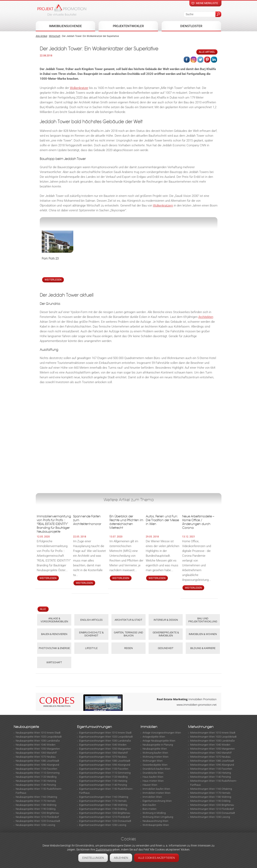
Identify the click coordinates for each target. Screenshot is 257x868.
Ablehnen (121, 858)
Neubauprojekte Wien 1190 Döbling (36, 809)
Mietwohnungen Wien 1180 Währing (211, 797)
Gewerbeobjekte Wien (155, 765)
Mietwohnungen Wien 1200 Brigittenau (212, 805)
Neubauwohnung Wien (155, 821)
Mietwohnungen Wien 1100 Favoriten (211, 769)
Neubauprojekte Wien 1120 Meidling (36, 777)
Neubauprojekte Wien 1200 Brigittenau (37, 813)
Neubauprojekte (26, 727)
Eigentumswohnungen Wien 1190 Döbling (103, 809)
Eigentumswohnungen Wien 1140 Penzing (103, 785)
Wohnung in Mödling (154, 813)
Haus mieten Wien (153, 781)
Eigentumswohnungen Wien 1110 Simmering (105, 773)
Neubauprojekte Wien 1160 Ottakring (36, 797)
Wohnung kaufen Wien (155, 753)
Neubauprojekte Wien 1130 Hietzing (36, 781)
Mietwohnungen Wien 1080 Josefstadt (212, 761)
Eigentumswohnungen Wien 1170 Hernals (103, 801)
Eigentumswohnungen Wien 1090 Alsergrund (105, 765)
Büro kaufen (149, 805)
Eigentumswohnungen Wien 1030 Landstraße (105, 741)
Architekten (206, 317)
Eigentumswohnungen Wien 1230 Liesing (103, 825)
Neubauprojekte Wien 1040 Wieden (36, 745)
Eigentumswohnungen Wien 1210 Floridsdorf (105, 817)
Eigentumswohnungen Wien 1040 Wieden (103, 745)
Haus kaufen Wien (153, 777)
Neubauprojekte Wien (155, 749)
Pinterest (207, 60)
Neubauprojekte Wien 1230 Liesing (35, 825)
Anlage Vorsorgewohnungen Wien (162, 733)
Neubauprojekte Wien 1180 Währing (36, 805)
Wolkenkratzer (79, 88)
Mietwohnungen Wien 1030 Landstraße (212, 741)
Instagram (194, 60)
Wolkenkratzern (163, 206)
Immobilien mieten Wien (157, 793)
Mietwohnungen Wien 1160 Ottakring (211, 789)
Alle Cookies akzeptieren (157, 858)
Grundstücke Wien (153, 773)
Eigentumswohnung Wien (157, 801)
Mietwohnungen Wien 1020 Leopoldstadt (213, 737)
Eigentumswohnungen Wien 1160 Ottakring (104, 797)
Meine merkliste (207, 3)
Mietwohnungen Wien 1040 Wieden (210, 745)
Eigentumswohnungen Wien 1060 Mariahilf (103, 753)
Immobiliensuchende (65, 26)
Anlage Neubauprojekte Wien (159, 741)
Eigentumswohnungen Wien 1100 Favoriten (104, 769)
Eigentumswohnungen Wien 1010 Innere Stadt (105, 733)
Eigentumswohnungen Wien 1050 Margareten (105, 749)
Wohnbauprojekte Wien (156, 825)
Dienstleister (191, 26)
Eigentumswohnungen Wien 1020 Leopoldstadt (106, 737)
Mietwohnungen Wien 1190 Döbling (210, 801)
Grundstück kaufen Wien (156, 769)
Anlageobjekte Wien (154, 737)
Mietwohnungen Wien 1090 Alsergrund (212, 765)
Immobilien (149, 727)
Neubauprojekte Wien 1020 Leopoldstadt (39, 737)
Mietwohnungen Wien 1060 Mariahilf (211, 753)
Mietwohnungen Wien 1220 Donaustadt (213, 813)
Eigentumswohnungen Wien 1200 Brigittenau (105, 813)
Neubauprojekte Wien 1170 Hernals (36, 801)
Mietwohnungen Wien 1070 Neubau (210, 757)
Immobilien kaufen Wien (156, 789)
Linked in (214, 60)
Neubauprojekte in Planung (158, 745)
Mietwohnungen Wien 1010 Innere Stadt (213, 733)
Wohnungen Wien (153, 761)
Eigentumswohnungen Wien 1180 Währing (103, 805)
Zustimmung (104, 850)
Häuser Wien (150, 785)
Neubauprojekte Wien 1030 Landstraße (38, 741)
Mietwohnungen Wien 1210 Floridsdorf (212, 809)
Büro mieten (149, 809)
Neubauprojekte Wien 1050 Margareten (38, 749)
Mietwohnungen (201, 727)
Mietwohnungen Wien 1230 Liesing (210, 817)
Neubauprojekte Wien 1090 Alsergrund (37, 765)
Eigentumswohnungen (94, 727)
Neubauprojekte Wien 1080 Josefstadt (37, 761)
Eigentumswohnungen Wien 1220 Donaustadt (105, 821)
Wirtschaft (55, 36)
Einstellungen (93, 858)
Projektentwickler (128, 26)
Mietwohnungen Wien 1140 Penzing (210, 777)
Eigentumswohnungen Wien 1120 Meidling (103, 777)
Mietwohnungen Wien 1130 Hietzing (211, 773)
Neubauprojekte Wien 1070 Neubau (36, 757)
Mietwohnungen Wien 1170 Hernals (210, 793)
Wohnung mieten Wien (156, 757)
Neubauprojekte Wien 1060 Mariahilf (36, 753)
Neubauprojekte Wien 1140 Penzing (36, 785)
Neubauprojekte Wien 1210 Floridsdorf (37, 817)
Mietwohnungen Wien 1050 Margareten (212, 749)
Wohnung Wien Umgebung (158, 817)
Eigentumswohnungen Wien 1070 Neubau (103, 757)
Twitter (200, 60)
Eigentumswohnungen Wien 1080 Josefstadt (105, 761)
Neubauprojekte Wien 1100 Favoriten (36, 769)
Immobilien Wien (152, 797)
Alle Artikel (41, 36)
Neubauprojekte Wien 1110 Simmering (38, 773)
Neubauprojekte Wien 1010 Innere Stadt (38, 733)
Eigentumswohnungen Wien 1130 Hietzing (103, 781)
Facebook (187, 60)
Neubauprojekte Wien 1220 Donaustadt (38, 821)
